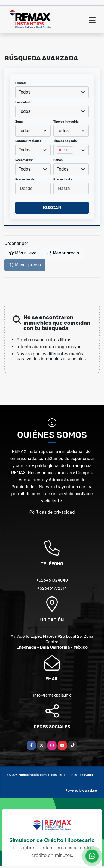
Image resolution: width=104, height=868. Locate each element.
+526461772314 (52, 588)
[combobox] (52, 92)
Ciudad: (21, 83)
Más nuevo (23, 253)
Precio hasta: (63, 179)
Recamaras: (24, 160)
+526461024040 (52, 580)
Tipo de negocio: (65, 141)
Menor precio (63, 253)
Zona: (19, 122)
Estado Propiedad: (29, 141)
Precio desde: (25, 179)
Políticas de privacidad (52, 512)
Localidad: (23, 102)
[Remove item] (60, 150)
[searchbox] (58, 159)
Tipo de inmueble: (66, 122)
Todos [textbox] (25, 92)
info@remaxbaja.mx (52, 695)
